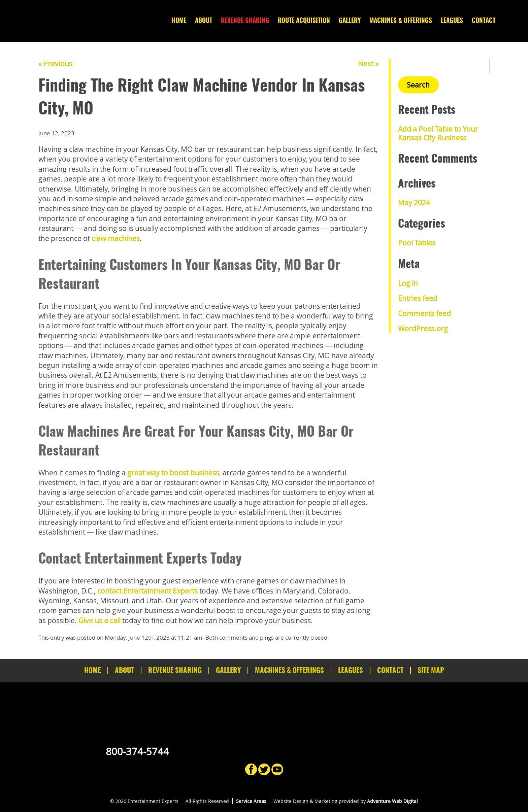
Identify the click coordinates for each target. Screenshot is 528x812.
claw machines (116, 238)
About (204, 21)
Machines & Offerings (401, 21)
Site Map (431, 671)
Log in (408, 283)
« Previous (55, 64)
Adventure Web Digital (392, 801)
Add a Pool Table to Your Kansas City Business (438, 133)
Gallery (350, 21)
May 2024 (414, 203)
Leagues (452, 21)
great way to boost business (173, 473)
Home (179, 21)
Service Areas (251, 801)
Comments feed (424, 313)
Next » (368, 64)
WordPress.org (423, 329)
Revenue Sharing (245, 21)
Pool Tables (417, 243)
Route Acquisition (304, 21)
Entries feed (418, 298)
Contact (484, 21)
